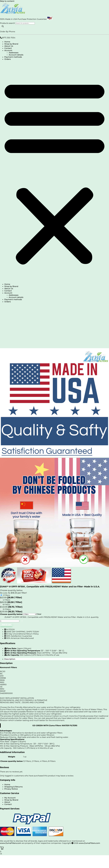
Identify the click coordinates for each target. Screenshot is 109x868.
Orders (8, 59)
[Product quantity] (10, 621)
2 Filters (6, 595)
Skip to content (7, 1)
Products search (8, 23)
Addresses (14, 53)
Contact (8, 48)
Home (7, 42)
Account (8, 50)
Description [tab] (10, 659)
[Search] (3, 27)
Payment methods (13, 57)
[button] (54, 172)
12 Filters (7, 609)
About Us (9, 46)
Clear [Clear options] (39, 614)
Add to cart (6, 625)
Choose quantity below (11, 614)
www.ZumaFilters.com (11, 843)
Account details (16, 55)
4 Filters (6, 600)
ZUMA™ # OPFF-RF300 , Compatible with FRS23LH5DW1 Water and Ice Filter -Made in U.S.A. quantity (52, 617)
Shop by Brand (11, 44)
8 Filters (6, 605)
